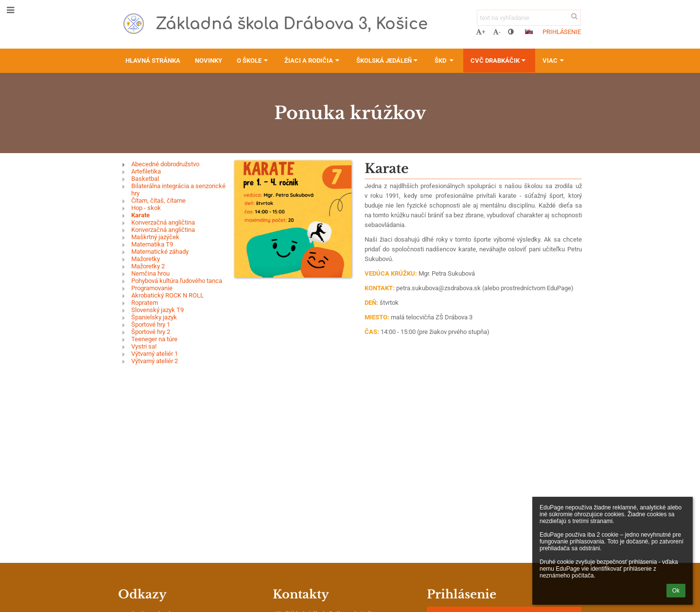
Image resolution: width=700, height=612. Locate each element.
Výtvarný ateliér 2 (155, 361)
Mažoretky (146, 259)
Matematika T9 (152, 244)
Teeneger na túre (154, 339)
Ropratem (145, 303)
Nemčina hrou (150, 273)
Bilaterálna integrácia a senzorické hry (178, 190)
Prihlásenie (562, 32)
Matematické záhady (160, 252)
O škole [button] (253, 61)
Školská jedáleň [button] (388, 61)
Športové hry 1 (151, 324)
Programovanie (152, 288)
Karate (140, 215)
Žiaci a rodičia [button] (313, 61)
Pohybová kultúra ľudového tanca (177, 281)
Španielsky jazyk (154, 317)
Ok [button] (676, 591)
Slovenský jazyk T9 (157, 310)
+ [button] (481, 32)
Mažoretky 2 (148, 266)
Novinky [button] (209, 61)
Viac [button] (554, 61)
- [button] (497, 32)
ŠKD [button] (445, 61)
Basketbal (145, 179)
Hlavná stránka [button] (153, 61)
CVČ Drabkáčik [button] (499, 61)
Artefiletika (146, 171)
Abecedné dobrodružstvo (165, 164)
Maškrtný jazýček (155, 237)
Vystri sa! (144, 346)
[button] (529, 32)
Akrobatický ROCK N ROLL (167, 295)
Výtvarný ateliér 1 (155, 354)
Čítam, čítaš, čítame (158, 201)
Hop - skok (146, 208)
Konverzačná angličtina (163, 222)
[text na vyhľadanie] (529, 18)
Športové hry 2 (151, 332)
